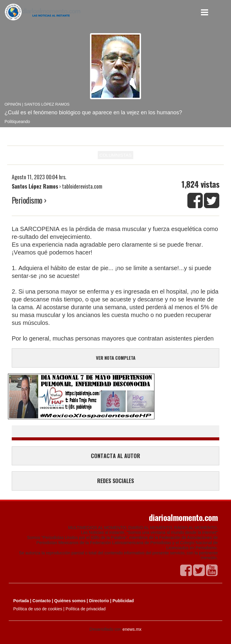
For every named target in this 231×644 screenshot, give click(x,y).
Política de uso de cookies (38, 609)
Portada (21, 601)
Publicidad (123, 601)
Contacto (42, 601)
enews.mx (132, 629)
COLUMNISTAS (115, 155)
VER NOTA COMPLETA (116, 358)
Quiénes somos (70, 601)
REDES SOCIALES (115, 481)
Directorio (99, 601)
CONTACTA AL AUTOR (115, 456)
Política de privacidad (86, 609)
